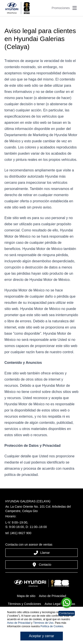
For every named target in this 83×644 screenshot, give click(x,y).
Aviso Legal (53, 604)
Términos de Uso (43, 623)
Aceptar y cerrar (42, 636)
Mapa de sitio (26, 596)
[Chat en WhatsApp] (67, 603)
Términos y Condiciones (24, 604)
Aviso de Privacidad (53, 596)
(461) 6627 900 (21, 533)
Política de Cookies (52, 626)
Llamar (41, 553)
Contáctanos (67, 613)
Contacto (41, 565)
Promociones (61, 8)
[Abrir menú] (75, 8)
